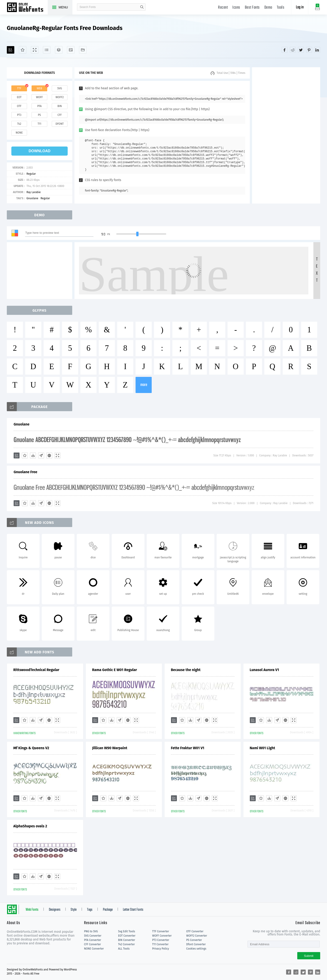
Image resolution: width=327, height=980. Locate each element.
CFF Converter (92, 944)
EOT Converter (127, 936)
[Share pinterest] (309, 50)
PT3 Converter (161, 940)
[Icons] (71, 50)
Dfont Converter (196, 944)
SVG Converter (93, 936)
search (142, 7)
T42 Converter (126, 944)
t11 (39, 124)
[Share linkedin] (317, 50)
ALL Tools (124, 949)
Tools (281, 8)
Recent (223, 8)
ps (39, 115)
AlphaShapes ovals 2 (30, 826)
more (144, 385)
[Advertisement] (286, 135)
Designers (55, 910)
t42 (19, 124)
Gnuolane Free (25, 472)
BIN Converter (127, 940)
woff (39, 97)
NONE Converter (94, 949)
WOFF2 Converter (197, 936)
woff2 (60, 97)
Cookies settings (196, 949)
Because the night (186, 670)
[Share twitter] (301, 50)
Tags (90, 910)
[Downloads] (33, 455)
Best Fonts (252, 8)
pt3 (19, 115)
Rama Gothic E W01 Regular (115, 670)
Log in (300, 7)
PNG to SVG (91, 931)
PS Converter (194, 940)
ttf (19, 88)
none (19, 133)
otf (19, 106)
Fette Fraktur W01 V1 (188, 748)
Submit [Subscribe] (309, 956)
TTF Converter (161, 931)
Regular (31, 174)
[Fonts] (83, 50)
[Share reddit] (293, 50)
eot (19, 97)
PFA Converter (93, 940)
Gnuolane (32, 198)
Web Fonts (32, 910)
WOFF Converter (162, 936)
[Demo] (35, 50)
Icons (236, 8)
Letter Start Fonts (133, 910)
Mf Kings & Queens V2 (31, 748)
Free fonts (27, 8)
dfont (59, 124)
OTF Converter (195, 931)
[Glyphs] (47, 50)
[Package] (59, 50)
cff (60, 115)
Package (108, 910)
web (40, 88)
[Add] (11, 50)
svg (59, 88)
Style (74, 910)
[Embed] (49, 455)
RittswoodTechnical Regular (36, 670)
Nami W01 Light (263, 748)
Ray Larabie (33, 192)
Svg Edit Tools (127, 931)
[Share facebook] (285, 50)
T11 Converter (160, 944)
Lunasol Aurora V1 (264, 670)
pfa (39, 106)
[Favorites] (23, 50)
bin (60, 106)
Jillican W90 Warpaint (110, 748)
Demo (268, 8)
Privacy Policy (161, 949)
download (40, 151)
